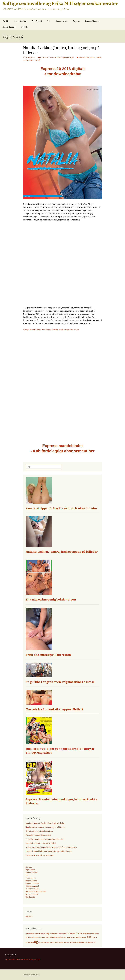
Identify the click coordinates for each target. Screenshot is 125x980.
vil (95, 942)
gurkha (92, 934)
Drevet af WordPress (31, 975)
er (45, 934)
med (89, 937)
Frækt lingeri (31, 878)
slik (86, 942)
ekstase (39, 934)
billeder (81, 57)
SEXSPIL (24, 27)
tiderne (90, 942)
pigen (48, 942)
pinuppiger (60, 942)
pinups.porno (68, 942)
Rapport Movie (62, 21)
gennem (88, 934)
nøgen (32, 60)
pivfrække (75, 942)
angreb (28, 934)
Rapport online (20, 21)
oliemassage (42, 942)
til (93, 942)
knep (32, 937)
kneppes (36, 937)
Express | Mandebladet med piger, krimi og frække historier (49, 851)
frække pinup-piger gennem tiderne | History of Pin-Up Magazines (51, 847)
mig (93, 937)
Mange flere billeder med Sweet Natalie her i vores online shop (51, 330)
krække (53, 937)
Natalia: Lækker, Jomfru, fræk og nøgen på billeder (62, 552)
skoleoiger (82, 942)
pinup (55, 942)
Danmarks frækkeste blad (36, 892)
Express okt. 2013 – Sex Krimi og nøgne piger (23, 959)
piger (51, 942)
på (39, 60)
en (43, 934)
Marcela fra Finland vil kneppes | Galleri (54, 709)
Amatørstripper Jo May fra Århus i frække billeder (61, 508)
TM (49, 21)
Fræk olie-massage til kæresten (48, 655)
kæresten (59, 937)
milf (96, 937)
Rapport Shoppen (92, 21)
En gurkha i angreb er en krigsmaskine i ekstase (60, 682)
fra (68, 933)
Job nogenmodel (32, 889)
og (36, 60)
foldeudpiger (62, 934)
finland (56, 934)
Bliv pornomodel (32, 894)
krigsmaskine (43, 937)
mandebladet (77, 937)
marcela (84, 937)
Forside (6, 21)
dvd (36, 934)
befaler (32, 934)
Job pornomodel (32, 886)
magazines (70, 937)
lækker (99, 57)
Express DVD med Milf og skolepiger (40, 855)
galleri (83, 934)
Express (76, 21)
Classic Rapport (9, 27)
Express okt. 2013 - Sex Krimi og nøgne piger (57, 57)
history (97, 934)
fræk (87, 57)
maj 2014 (29, 916)
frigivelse (73, 934)
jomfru (93, 57)
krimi (49, 937)
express (50, 933)
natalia (26, 60)
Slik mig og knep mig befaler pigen (51, 600)
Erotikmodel (30, 897)
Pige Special (37, 21)
